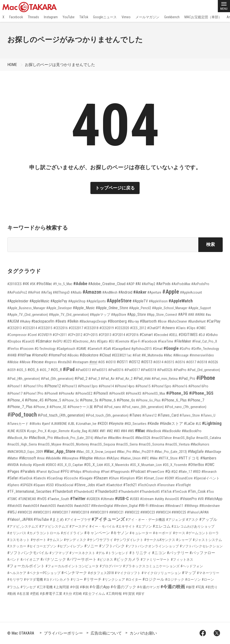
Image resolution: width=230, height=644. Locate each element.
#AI (138, 284)
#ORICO (51, 465)
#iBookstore (89, 355)
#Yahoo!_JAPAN (20, 519)
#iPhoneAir (67, 393)
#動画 (12, 594)
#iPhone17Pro (33, 393)
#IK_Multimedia (152, 355)
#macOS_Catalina (209, 438)
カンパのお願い (143, 633)
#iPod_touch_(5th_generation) (107, 415)
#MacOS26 (143, 438)
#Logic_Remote (59, 431)
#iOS (101, 362)
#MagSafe (196, 452)
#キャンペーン (97, 533)
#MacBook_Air (18, 438)
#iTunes (135, 415)
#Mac (140, 431)
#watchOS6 (65, 506)
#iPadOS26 (165, 370)
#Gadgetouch (66, 349)
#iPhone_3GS (201, 393)
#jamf (46, 424)
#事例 (84, 587)
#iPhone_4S (34, 400)
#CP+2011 (60, 335)
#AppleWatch (181, 301)
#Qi (168, 471)
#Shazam (101, 478)
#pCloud (54, 472)
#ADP (130, 284)
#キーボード (163, 533)
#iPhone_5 (53, 400)
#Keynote (116, 424)
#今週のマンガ (148, 587)
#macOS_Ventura (177, 444)
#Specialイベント (207, 478)
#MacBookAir (171, 431)
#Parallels (28, 471)
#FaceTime (166, 341)
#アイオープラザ (78, 520)
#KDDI (103, 424)
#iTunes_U (208, 415)
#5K (33, 284)
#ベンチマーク (74, 573)
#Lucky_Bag (79, 431)
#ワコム (13, 587)
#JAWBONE (59, 424)
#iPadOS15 (100, 370)
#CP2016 (132, 335)
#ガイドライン (72, 533)
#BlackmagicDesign (93, 321)
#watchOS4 (31, 506)
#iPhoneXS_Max (154, 393)
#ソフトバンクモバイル (28, 553)
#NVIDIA (13, 465)
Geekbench (172, 17)
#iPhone (206, 378)
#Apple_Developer (59, 308)
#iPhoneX (101, 393)
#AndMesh (110, 292)
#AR (191, 315)
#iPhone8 (51, 393)
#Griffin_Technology (205, 349)
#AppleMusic (39, 301)
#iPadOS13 (83, 370)
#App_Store (137, 314)
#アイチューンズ (108, 519)
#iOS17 (191, 362)
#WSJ (12, 512)
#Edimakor (44, 341)
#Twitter (78, 499)
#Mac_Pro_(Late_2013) (171, 452)
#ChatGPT (154, 328)
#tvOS (42, 499)
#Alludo (76, 292)
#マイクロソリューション (161, 573)
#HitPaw (24, 355)
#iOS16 (180, 362)
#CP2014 (119, 335)
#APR (183, 314)
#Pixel (105, 472)
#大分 (68, 594)
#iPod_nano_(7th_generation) (186, 407)
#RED (197, 472)
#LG (198, 424)
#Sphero (13, 485)
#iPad (69, 369)
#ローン (208, 579)
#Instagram (81, 362)
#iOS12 (134, 362)
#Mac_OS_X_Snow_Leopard (96, 452)
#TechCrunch (147, 485)
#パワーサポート (82, 559)
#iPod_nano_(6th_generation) (143, 407)
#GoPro (185, 349)
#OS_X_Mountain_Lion (146, 465)
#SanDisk (26, 478)
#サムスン (55, 540)
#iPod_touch (22, 415)
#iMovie (25, 362)
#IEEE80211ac (122, 355)
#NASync (113, 458)
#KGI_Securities (135, 424)
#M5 (131, 431)
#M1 (103, 431)
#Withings (191, 506)
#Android (125, 292)
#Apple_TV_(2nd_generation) (28, 315)
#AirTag (47, 292)
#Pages (13, 471)
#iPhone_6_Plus (174, 400)
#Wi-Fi (144, 506)
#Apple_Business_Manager (26, 308)
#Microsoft (28, 458)
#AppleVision (158, 301)
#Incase (38, 362)
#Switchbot (114, 485)
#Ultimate (107, 499)
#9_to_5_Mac (63, 284)
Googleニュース (105, 17)
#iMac (168, 355)
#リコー (77, 579)
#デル (101, 553)
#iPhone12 (53, 386)
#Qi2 (174, 472)
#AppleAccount (191, 292)
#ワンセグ (28, 587)
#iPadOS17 (132, 370)
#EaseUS (28, 341)
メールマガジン (147, 17)
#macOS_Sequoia (102, 444)
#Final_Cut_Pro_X (205, 341)
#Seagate (86, 478)
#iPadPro (180, 370)
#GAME (81, 349)
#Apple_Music (84, 308)
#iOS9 (11, 370)
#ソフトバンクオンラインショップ (152, 546)
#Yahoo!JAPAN (198, 512)
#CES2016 (61, 328)
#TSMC (12, 499)
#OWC (210, 465)
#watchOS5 (48, 506)
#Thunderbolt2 (84, 492)
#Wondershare (210, 506)
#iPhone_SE (58, 407)
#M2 (110, 431)
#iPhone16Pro (198, 386)
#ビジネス (105, 560)
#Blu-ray (133, 321)
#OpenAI (39, 465)
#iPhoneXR (117, 393)
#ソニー (91, 546)
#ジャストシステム (207, 540)
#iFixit (137, 355)
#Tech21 (130, 485)
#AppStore (119, 315)
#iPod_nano (113, 407)
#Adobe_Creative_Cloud (107, 284)
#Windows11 (174, 506)
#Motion (100, 458)
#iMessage (181, 355)
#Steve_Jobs (85, 485)
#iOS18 (202, 362)
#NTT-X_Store (168, 458)
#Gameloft (95, 349)
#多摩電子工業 (51, 594)
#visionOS (172, 499)
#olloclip (26, 465)
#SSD (50, 485)
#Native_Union (130, 458)
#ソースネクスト (82, 553)
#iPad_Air (108, 379)
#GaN (107, 349)
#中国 (75, 587)
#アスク (192, 520)
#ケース (179, 533)
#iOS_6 (33, 370)
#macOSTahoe (162, 438)
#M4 (124, 431)
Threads (33, 17)
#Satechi (40, 478)
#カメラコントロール (44, 533)
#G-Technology (45, 349)
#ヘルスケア (17, 573)
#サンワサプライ (100, 540)
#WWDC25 (179, 512)
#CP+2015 (91, 335)
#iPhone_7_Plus (20, 407)
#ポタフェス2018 (101, 573)
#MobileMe (53, 458)
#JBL (71, 424)
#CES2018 (91, 328)
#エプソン (144, 526)
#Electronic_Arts (84, 341)
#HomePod (57, 355)
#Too (210, 492)
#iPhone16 (180, 386)
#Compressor (17, 335)
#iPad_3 (94, 379)
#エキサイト (126, 526)
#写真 (200, 587)
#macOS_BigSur (184, 438)
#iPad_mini (142, 378)
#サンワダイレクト (129, 540)
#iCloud (105, 355)
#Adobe (80, 284)
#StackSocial (64, 485)
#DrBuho (212, 335)
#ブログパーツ (111, 566)
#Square (39, 485)
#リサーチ (93, 579)
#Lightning (212, 423)
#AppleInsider (18, 301)
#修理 (190, 587)
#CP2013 (105, 335)
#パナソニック (53, 559)
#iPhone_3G (177, 393)
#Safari (13, 478)
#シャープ (184, 540)
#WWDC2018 (80, 512)
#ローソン (193, 579)
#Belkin (73, 321)
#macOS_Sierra (127, 444)
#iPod (98, 407)
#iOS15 (169, 362)
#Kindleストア (171, 424)
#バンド (13, 560)
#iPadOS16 (116, 370)
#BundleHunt (197, 321)
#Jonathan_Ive (86, 424)
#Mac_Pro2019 (143, 452)
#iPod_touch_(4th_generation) (61, 415)
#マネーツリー (208, 573)
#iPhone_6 (107, 400)
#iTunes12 (149, 415)
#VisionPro (188, 499)
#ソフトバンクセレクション (201, 546)
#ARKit (200, 315)
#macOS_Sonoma (151, 444)
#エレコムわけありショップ (193, 526)
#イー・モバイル (102, 526)
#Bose (162, 321)
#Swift (101, 485)
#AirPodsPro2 (17, 292)
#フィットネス (182, 560)
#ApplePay (59, 301)
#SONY (169, 478)
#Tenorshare (166, 485)
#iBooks (73, 355)
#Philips (76, 472)
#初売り (211, 587)
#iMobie (13, 362)
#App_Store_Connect (162, 315)
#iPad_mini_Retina (165, 379)
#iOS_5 (22, 370)
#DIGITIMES (188, 335)
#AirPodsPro (200, 284)
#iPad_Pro (187, 378)
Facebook (16, 17)
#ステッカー (17, 546)
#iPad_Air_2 (124, 379)
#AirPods (163, 284)
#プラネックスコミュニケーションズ (151, 566)
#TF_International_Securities (29, 491)
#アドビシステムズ (54, 526)
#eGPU (58, 341)
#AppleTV (140, 301)
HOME (12, 65)
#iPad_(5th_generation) (57, 379)
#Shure (114, 478)
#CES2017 (76, 328)
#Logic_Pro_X (37, 431)
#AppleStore (119, 301)
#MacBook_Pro (41, 438)
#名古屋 (23, 594)
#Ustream (147, 499)
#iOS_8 (56, 370)
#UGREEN (93, 499)
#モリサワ (15, 579)
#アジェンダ (176, 520)
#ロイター (134, 579)
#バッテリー (178, 553)
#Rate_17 (185, 472)
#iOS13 (147, 362)
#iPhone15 (143, 386)
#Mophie (86, 458)
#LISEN (21, 431)
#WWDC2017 (61, 512)
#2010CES (14, 284)
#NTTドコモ (189, 458)
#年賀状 (129, 594)
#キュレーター (141, 533)
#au (208, 315)
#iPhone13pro (88, 386)
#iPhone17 (15, 393)
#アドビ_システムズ (23, 526)
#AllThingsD (61, 292)
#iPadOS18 (149, 370)
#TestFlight (183, 485)
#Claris (181, 328)
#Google (171, 348)
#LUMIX (93, 431)
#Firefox (13, 349)
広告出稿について (106, 633)
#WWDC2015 (42, 512)
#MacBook (154, 431)
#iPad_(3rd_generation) (204, 370)
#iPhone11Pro (33, 386)
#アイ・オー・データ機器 (145, 520)
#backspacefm (43, 321)
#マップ (189, 573)
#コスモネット (19, 540)
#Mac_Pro (124, 452)
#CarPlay (214, 321)
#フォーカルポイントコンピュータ (72, 566)
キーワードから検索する (38, 228)
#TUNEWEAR (27, 499)
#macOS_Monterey (76, 444)
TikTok (84, 17)
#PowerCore (155, 472)
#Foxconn (27, 349)
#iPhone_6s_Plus (148, 400)
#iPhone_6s (126, 400)
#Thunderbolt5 (150, 492)
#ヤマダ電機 (33, 579)
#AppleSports (96, 301)
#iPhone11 (15, 386)
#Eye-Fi (135, 341)
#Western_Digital (126, 506)
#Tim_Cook (197, 491)
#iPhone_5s (89, 400)
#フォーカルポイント (26, 566)
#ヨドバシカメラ (57, 579)
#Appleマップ (100, 315)
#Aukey (25, 321)
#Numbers (208, 458)
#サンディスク (75, 540)
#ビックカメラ (127, 559)
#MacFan (101, 438)
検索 (211, 244)
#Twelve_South (58, 499)
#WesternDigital (102, 506)
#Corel (32, 335)
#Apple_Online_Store (112, 308)
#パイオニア (30, 560)
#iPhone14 (106, 386)
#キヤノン (120, 533)
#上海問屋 (61, 587)
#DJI (202, 335)
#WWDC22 (132, 512)
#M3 (117, 431)
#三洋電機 (45, 587)
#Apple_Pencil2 (140, 308)
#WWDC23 (148, 512)
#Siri (139, 478)
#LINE (11, 431)
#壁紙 (35, 594)
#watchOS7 (82, 506)
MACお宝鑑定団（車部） (203, 17)
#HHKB (12, 355)
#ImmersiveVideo (202, 355)
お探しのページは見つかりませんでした (60, 65)
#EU (111, 341)
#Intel (93, 362)
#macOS (128, 438)
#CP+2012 (75, 335)
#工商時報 (114, 594)
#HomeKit (40, 355)
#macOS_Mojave (50, 444)
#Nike (154, 458)
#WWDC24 (163, 512)
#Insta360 (65, 362)
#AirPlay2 (149, 284)
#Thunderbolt (63, 491)
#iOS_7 (45, 370)
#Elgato (102, 341)
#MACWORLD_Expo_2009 (25, 452)
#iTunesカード (18, 424)
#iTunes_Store (190, 415)
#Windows (157, 506)
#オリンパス (17, 533)
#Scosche (71, 478)
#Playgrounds (120, 472)
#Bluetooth (148, 321)
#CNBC (201, 328)
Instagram (51, 17)
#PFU (65, 471)
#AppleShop (77, 301)
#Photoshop (91, 472)
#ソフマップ (59, 553)
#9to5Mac (44, 284)
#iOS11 (122, 362)
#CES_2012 (138, 328)
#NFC (145, 458)
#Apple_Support (200, 308)
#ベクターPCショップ (44, 573)
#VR (201, 499)
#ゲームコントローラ (202, 533)
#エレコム (162, 526)
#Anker (140, 292)
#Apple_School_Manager (170, 308)
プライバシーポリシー (63, 633)
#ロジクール (153, 579)
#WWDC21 (116, 512)
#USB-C (122, 499)
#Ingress (51, 362)
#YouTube (41, 519)
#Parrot (42, 472)
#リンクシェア (114, 579)
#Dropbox (14, 341)
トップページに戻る (115, 188)
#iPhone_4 (16, 400)
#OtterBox (196, 465)
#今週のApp (100, 587)
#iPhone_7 (196, 400)
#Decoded (161, 335)
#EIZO (67, 341)
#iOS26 (213, 362)
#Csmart (146, 335)
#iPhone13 (69, 386)
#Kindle (153, 424)
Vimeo (126, 17)
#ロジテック (175, 579)
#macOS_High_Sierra (22, 444)
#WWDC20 (25, 512)
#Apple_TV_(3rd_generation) (69, 315)
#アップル (208, 519)
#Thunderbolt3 (106, 491)
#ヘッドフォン (192, 566)
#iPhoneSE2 (84, 393)
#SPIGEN (26, 485)
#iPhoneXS (134, 393)
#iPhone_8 (41, 407)
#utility (159, 499)
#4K (26, 284)
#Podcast (138, 471)
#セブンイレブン (70, 546)
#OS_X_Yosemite (175, 465)
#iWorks (35, 424)
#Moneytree (70, 458)
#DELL (173, 335)
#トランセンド (117, 553)
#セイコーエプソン (42, 546)
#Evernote (122, 341)
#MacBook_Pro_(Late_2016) (74, 438)
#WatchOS (15, 506)
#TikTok (166, 492)
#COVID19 (45, 335)
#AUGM (13, 321)
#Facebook (149, 341)
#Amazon (92, 292)
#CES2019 (107, 328)
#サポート (38, 540)
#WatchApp (214, 499)
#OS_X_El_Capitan (70, 465)
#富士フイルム (94, 594)
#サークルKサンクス (160, 540)
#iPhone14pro (125, 386)
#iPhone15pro (161, 386)
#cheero (168, 328)
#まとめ (57, 519)
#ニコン (159, 553)
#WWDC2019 (99, 512)
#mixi (41, 458)
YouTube (69, 17)
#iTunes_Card (168, 415)
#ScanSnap (55, 478)
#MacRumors (200, 444)
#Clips (191, 328)
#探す (140, 594)
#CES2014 (30, 328)
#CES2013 (14, 328)
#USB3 (134, 499)
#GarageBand (121, 349)
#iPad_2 (81, 378)
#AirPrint (34, 292)
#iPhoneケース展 (80, 407)
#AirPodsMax (181, 284)
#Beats (61, 321)
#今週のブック (123, 587)
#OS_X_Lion (94, 465)
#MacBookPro (192, 431)
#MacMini (115, 438)
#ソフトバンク (112, 546)
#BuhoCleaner (177, 321)
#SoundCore (184, 478)
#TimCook (180, 492)
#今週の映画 (173, 587)
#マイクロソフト (128, 573)
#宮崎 (77, 594)
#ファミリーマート (155, 560)
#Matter (13, 458)
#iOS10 (111, 362)
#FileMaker (183, 341)
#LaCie (189, 424)
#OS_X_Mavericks (117, 465)
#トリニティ (140, 553)
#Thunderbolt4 (129, 492)
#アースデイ (79, 526)
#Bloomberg (117, 321)
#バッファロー (202, 553)
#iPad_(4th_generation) (24, 379)
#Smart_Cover (154, 478)
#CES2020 (122, 328)
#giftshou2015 (142, 349)
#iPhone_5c (71, 400)
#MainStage (213, 452)
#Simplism (127, 478)
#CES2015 (45, 328)
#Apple (171, 292)
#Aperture (154, 292)
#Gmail (158, 349)
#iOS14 (158, 362)
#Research (209, 472)
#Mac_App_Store (60, 451)
